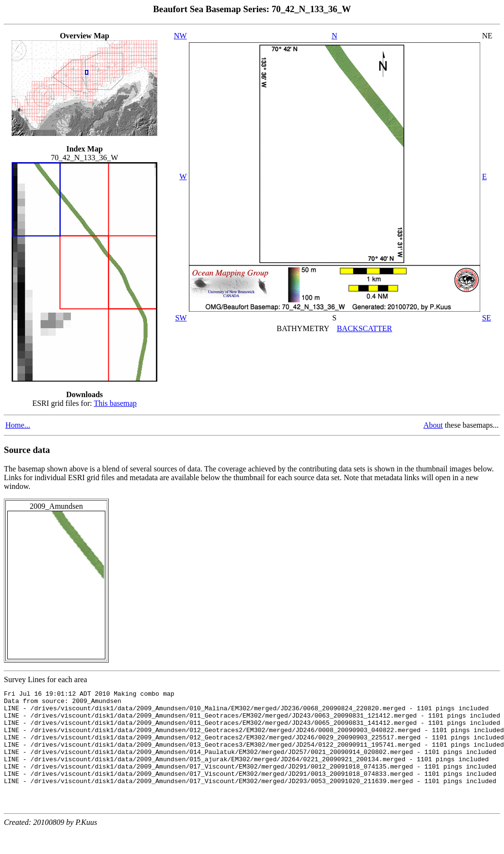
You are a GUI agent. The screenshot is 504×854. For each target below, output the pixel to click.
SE (487, 318)
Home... (18, 425)
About (433, 425)
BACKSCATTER (365, 328)
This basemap (115, 403)
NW (180, 36)
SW (181, 318)
